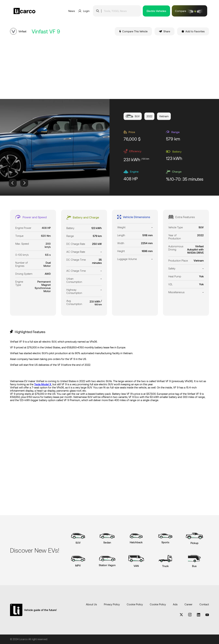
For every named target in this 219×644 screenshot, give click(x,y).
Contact (204, 604)
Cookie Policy (135, 604)
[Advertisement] (109, 67)
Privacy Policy (112, 604)
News (72, 11)
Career (188, 604)
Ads (175, 604)
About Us (91, 604)
